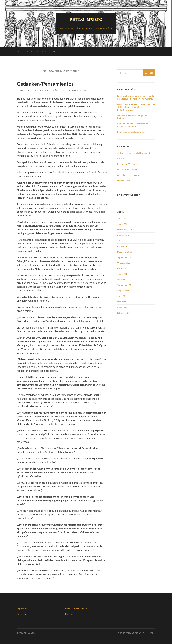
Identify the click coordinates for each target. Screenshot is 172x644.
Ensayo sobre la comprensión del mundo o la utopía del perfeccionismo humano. (136, 97)
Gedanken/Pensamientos (51, 83)
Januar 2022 (123, 274)
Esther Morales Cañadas (48, 90)
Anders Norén (138, 633)
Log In (43, 52)
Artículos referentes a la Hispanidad (133, 153)
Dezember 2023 (124, 252)
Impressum (22, 608)
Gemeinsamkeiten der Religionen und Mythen (134, 117)
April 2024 (122, 246)
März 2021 (122, 307)
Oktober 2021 (124, 279)
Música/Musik (124, 181)
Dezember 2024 (124, 230)
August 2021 (123, 290)
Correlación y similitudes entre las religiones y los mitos (133, 125)
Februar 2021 (123, 313)
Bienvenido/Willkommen (129, 164)
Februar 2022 (123, 268)
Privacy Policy (23, 614)
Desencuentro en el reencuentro (132, 132)
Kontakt (69, 614)
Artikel (31, 52)
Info (19, 52)
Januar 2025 (123, 224)
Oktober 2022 (124, 263)
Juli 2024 (121, 241)
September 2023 (125, 257)
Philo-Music (86, 19)
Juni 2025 (122, 218)
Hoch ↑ (152, 633)
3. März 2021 (24, 90)
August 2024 (123, 235)
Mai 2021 (122, 302)
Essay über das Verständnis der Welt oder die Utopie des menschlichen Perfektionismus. (136, 107)
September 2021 (125, 285)
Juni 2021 (122, 296)
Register (57, 52)
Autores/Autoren (125, 158)
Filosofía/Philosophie (127, 169)
